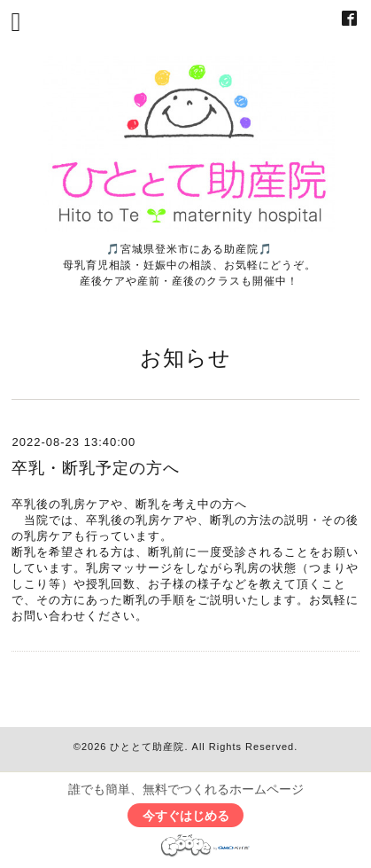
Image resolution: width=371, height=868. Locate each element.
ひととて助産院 (147, 747)
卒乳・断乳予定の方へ (96, 468)
